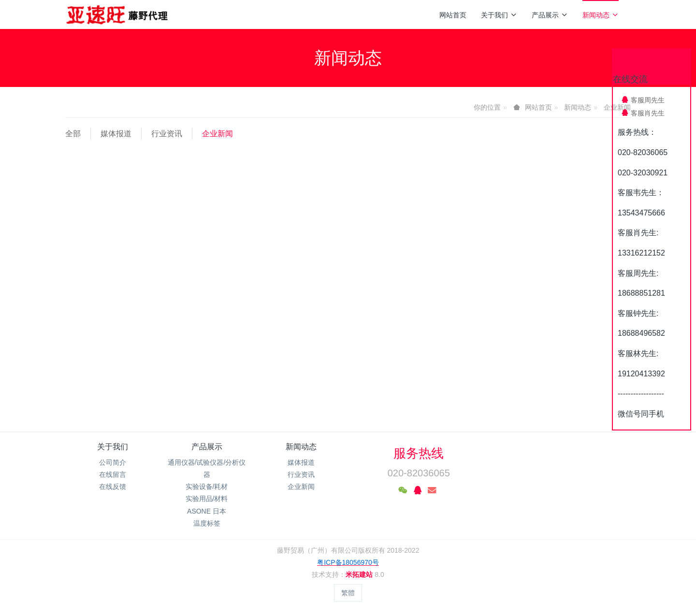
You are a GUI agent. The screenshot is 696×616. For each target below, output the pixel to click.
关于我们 (499, 15)
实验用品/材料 (207, 499)
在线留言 (113, 474)
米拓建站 (360, 574)
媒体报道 (116, 134)
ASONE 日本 (207, 511)
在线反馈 (113, 487)
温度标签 (207, 523)
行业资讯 (167, 134)
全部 (73, 134)
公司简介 (113, 462)
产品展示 (550, 15)
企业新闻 (217, 134)
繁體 (348, 593)
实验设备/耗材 (207, 487)
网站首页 (453, 15)
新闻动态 (601, 15)
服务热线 (419, 453)
